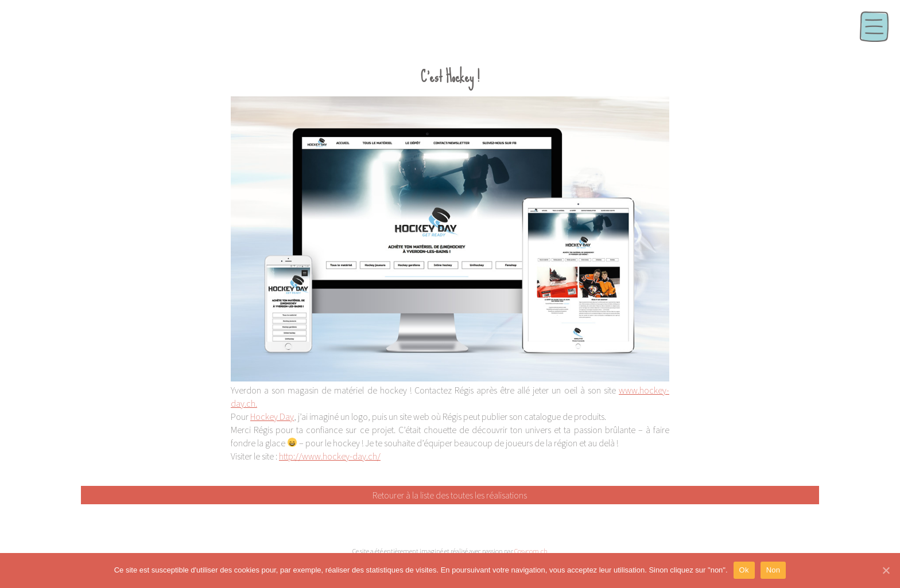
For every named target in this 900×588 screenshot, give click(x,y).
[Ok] (886, 570)
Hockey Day (272, 416)
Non (773, 570)
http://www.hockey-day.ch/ (330, 456)
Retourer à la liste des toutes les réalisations (450, 495)
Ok (744, 570)
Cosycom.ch (531, 551)
